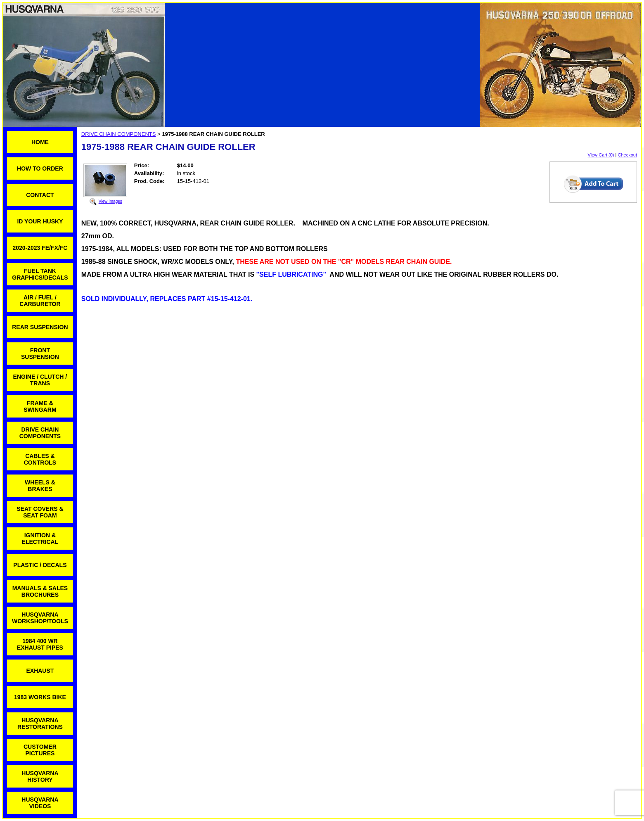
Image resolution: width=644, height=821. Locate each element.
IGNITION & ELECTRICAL (40, 539)
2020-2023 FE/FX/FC (40, 248)
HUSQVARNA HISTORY (40, 776)
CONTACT (40, 195)
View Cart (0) (601, 155)
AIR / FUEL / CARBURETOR (40, 301)
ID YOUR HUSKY (40, 221)
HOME (40, 142)
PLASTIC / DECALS (40, 565)
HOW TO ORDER (40, 168)
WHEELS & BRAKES (40, 486)
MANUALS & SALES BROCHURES (40, 591)
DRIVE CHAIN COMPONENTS (40, 433)
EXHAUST (40, 671)
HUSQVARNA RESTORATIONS (40, 724)
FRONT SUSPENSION (40, 354)
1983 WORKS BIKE (40, 697)
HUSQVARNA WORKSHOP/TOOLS (40, 618)
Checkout (627, 155)
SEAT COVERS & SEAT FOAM (40, 512)
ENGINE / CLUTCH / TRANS (40, 380)
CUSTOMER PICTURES (40, 750)
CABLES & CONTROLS (40, 459)
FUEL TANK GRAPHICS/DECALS (40, 274)
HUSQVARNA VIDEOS (40, 803)
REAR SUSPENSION (40, 327)
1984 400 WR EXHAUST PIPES (40, 644)
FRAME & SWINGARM (40, 406)
